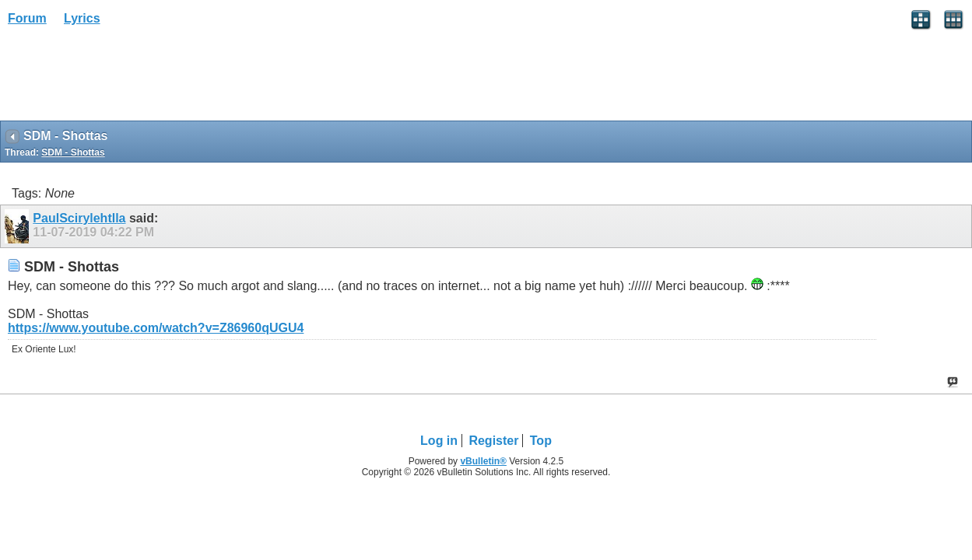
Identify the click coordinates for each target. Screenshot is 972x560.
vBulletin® (483, 461)
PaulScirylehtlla (79, 218)
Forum (27, 18)
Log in (439, 441)
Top (541, 441)
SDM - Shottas (73, 152)
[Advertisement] (125, 79)
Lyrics (82, 18)
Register (493, 441)
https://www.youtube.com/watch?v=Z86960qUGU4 (156, 328)
